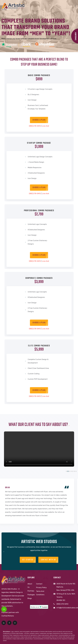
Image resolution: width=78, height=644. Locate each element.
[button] (66, 471)
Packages (31, 595)
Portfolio (31, 591)
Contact (39, 584)
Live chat (46, 126)
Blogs (30, 598)
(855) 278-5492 (35, 126)
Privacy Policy (41, 588)
